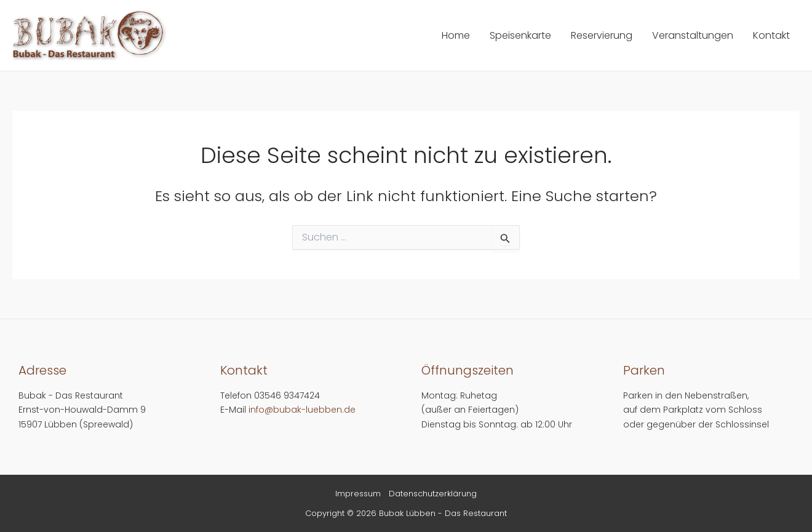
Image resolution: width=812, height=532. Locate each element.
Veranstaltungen (693, 35)
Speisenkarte (520, 35)
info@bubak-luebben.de (302, 410)
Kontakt (771, 35)
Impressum (358, 494)
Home (456, 35)
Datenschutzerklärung (433, 494)
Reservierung (602, 35)
